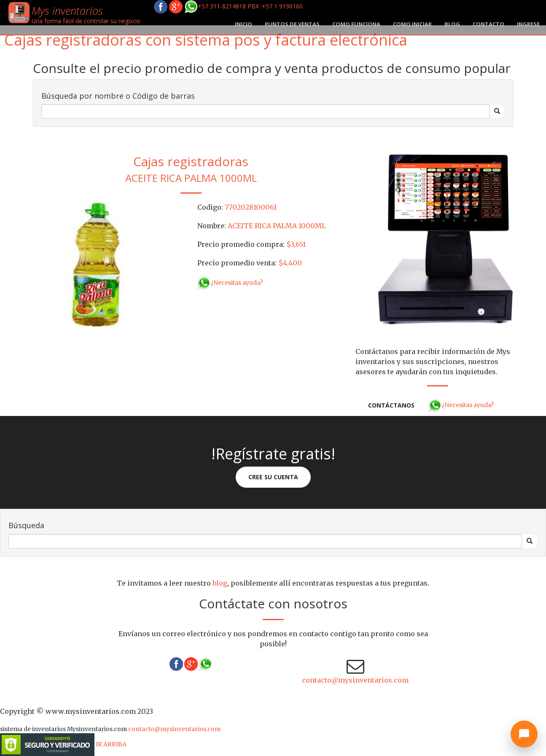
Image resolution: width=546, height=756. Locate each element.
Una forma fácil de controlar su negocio (86, 21)
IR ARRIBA (111, 744)
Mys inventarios (67, 11)
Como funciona (356, 24)
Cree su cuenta (273, 477)
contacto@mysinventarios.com (355, 680)
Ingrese (528, 24)
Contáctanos (391, 405)
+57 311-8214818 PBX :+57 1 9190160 (243, 6)
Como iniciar (412, 24)
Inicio (243, 24)
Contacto (488, 24)
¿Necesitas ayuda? (230, 283)
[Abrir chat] (524, 734)
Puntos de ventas (292, 24)
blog (452, 24)
